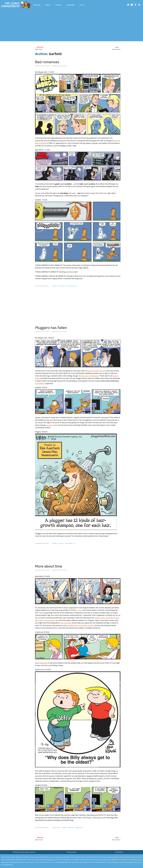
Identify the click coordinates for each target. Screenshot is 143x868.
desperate (44, 663)
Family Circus (56, 828)
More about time (49, 566)
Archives (37, 5)
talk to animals (66, 623)
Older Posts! (39, 49)
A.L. (12, 865)
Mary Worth (62, 286)
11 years (79, 610)
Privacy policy (71, 852)
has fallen (51, 328)
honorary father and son (96, 371)
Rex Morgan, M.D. (72, 286)
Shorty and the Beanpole (90, 376)
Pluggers (61, 543)
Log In (82, 5)
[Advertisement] (36, 25)
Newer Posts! (116, 49)
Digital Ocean (51, 860)
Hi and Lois (71, 828)
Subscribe (70, 5)
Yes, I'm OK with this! (126, 861)
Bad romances (47, 62)
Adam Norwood (103, 860)
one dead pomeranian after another (80, 625)
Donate (58, 5)
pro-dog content (52, 425)
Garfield (54, 286)
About (48, 5)
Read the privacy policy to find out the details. (125, 856)
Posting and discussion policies (24, 852)
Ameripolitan (40, 383)
